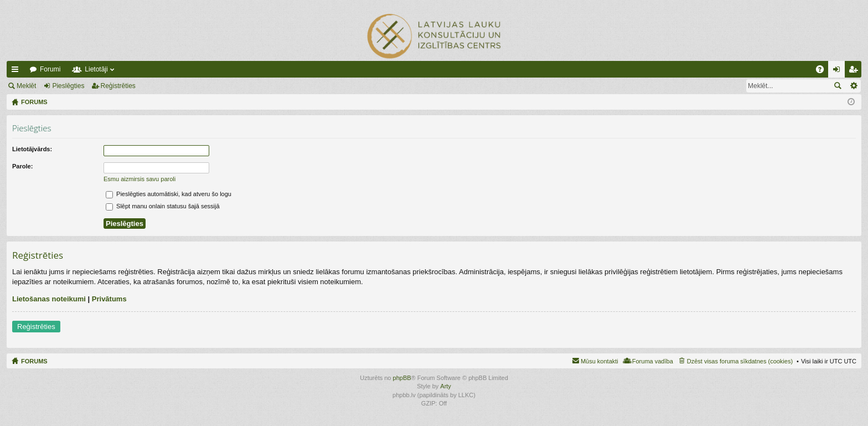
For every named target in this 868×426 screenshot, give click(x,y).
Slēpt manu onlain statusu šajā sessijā (163, 206)
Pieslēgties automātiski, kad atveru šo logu (169, 194)
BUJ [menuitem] (823, 71)
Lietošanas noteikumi (49, 299)
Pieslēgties (68, 86)
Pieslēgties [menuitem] (839, 71)
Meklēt (26, 86)
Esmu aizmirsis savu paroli (139, 179)
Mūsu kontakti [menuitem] (600, 361)
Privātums (109, 299)
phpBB (402, 378)
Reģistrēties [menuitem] (855, 71)
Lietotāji (96, 69)
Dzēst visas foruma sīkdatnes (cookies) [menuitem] (740, 361)
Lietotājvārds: (32, 149)
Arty (446, 386)
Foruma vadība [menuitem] (653, 361)
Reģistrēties (118, 86)
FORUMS (34, 361)
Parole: (22, 166)
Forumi (50, 69)
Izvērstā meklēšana (853, 86)
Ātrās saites (17, 71)
